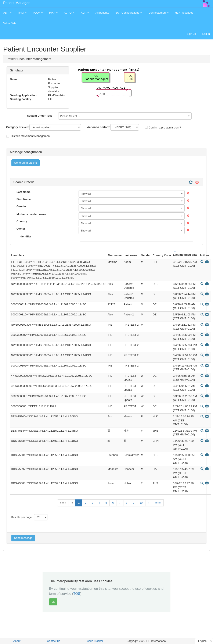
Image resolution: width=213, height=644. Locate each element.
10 (141, 503)
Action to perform (99, 127)
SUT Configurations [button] (129, 13)
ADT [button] (7, 13)
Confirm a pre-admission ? (163, 127)
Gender (21, 206)
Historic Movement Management (28, 136)
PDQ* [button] (38, 13)
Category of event (18, 127)
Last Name (24, 192)
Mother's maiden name (31, 214)
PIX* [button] (53, 13)
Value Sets (10, 23)
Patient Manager (16, 3)
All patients (102, 13)
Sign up (191, 34)
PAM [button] (22, 13)
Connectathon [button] (158, 13)
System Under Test (39, 116)
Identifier (26, 236)
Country (22, 221)
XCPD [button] (69, 13)
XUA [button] (85, 13)
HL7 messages (184, 13)
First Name (24, 199)
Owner (21, 229)
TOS (77, 594)
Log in (206, 34)
